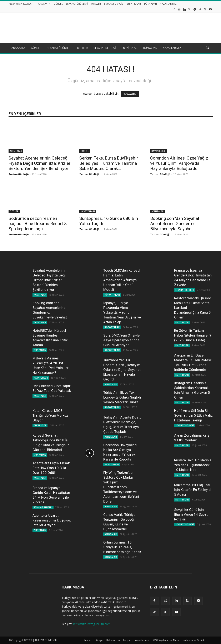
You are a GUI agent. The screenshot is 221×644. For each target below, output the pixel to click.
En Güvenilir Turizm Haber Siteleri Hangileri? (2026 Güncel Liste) (193, 335)
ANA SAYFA (44, 4)
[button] (208, 48)
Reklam (88, 640)
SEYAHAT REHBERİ (43, 507)
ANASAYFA (130, 94)
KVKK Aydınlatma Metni (166, 640)
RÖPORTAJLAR (112, 295)
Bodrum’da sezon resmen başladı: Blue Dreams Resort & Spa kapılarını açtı (38, 224)
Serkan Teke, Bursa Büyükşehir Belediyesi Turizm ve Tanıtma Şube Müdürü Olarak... (109, 163)
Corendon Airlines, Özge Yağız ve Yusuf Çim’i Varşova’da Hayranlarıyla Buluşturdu (179, 163)
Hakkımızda (113, 640)
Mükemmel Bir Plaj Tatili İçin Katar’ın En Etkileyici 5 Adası (193, 490)
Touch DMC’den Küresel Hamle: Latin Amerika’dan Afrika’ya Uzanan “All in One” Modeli (122, 280)
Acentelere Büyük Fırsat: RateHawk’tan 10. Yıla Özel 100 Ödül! (51, 468)
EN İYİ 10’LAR (134, 4)
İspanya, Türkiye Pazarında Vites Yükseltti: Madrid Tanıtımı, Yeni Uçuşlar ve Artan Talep (122, 312)
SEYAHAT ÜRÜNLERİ (77, 4)
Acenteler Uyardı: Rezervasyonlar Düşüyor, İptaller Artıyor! (52, 520)
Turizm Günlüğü (19, 174)
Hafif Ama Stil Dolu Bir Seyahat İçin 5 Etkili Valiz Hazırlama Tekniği (193, 415)
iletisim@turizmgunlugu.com (92, 624)
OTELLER (96, 4)
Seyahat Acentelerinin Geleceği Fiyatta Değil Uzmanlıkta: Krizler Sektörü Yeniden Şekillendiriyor (39, 163)
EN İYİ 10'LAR (182, 322)
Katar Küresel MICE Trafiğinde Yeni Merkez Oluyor (50, 415)
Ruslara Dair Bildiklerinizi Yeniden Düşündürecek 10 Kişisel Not (193, 465)
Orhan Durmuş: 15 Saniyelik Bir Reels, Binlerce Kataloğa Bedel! (122, 547)
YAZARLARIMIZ (168, 4)
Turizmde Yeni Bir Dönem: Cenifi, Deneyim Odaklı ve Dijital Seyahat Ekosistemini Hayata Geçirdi (122, 370)
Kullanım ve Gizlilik (194, 640)
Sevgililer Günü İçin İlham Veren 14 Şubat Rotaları (191, 514)
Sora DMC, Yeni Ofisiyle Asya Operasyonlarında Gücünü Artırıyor (121, 340)
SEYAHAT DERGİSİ (114, 4)
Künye (99, 640)
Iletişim (127, 640)
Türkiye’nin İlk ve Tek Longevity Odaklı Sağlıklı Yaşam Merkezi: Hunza (122, 397)
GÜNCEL (58, 4)
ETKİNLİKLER (40, 425)
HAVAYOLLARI (159, 151)
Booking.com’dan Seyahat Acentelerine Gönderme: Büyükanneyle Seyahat (175, 224)
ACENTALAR (16, 151)
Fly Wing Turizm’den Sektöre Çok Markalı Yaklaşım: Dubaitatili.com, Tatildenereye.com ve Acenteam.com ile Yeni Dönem (121, 487)
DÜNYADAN (150, 4)
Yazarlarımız (142, 640)
